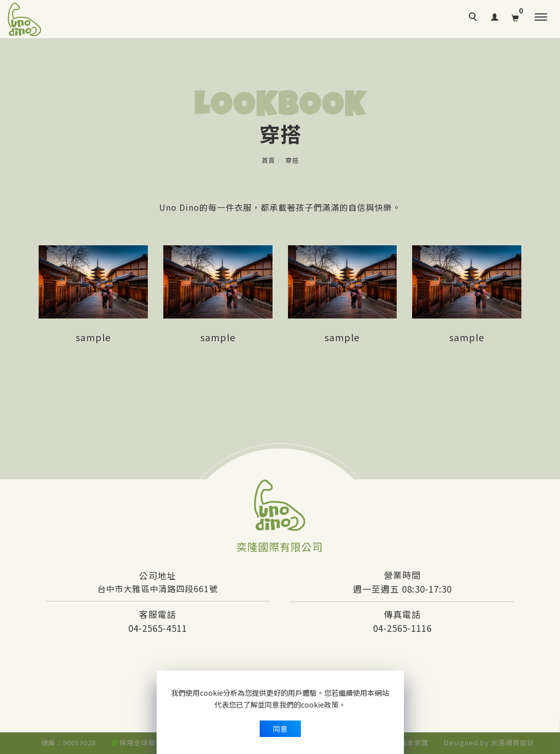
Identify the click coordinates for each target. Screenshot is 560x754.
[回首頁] (24, 19)
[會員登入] (495, 15)
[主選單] (541, 18)
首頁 (268, 160)
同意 (280, 729)
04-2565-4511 (158, 628)
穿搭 (292, 160)
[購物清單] (515, 16)
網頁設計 (520, 742)
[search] (474, 18)
